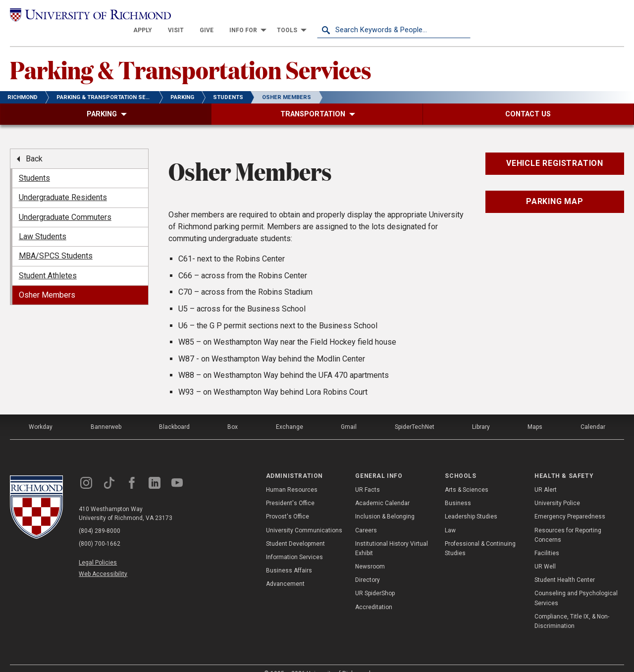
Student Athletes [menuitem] (48, 261)
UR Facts (368, 475)
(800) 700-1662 (100, 529)
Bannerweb (106, 413)
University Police (557, 489)
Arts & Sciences (467, 475)
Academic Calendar (382, 489)
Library (481, 413)
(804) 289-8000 (100, 517)
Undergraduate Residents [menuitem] (63, 183)
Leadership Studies (471, 503)
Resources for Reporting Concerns (568, 521)
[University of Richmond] (87, 16)
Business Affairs (289, 556)
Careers (366, 516)
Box (233, 413)
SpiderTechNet (415, 413)
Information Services (294, 543)
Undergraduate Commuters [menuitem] (65, 203)
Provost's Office (288, 503)
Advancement (285, 570)
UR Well (545, 552)
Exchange (290, 413)
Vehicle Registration (555, 149)
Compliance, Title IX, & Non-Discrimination (572, 607)
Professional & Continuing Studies (480, 534)
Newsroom (370, 552)
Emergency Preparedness (570, 503)
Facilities (547, 539)
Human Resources (292, 475)
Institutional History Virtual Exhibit (392, 534)
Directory (368, 566)
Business (458, 489)
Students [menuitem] (34, 164)
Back (34, 144)
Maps (535, 413)
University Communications (304, 516)
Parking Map (555, 187)
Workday (41, 413)
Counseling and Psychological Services (576, 584)
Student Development (295, 529)
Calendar (593, 413)
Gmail (349, 413)
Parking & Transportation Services (191, 55)
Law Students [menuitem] (43, 222)
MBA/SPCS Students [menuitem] (56, 242)
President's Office (290, 489)
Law (450, 516)
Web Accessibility (103, 560)
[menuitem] (296, 16)
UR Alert (546, 475)
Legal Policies (98, 548)
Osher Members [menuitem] (47, 281)
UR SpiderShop (375, 579)
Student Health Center (565, 566)
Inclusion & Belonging (385, 503)
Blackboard (174, 413)
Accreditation (374, 593)
